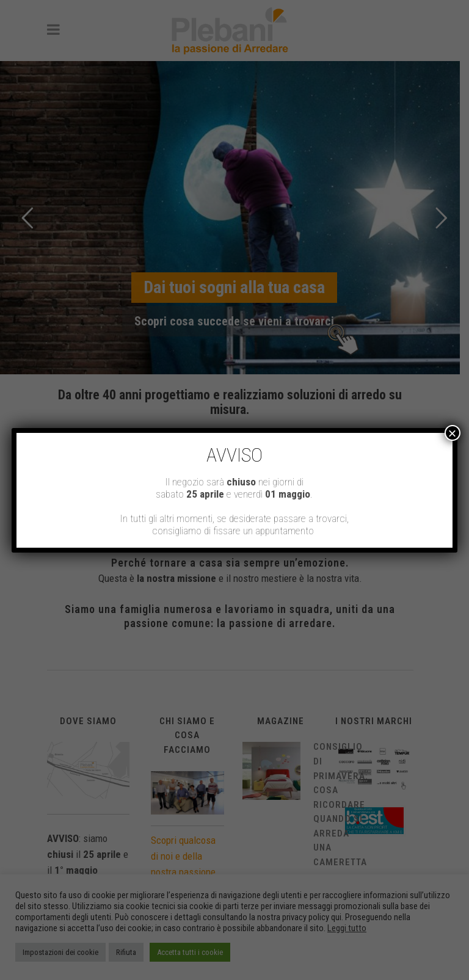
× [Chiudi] (453, 433)
